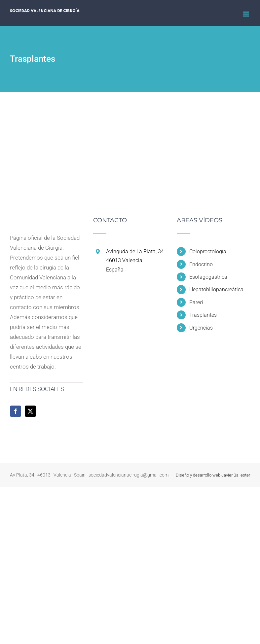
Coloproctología (208, 251)
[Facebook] (16, 411)
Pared (196, 302)
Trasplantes (203, 315)
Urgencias (201, 328)
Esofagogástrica (208, 277)
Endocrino (201, 264)
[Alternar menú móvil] (247, 14)
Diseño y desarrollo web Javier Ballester (213, 475)
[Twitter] (30, 411)
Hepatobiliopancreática (216, 289)
